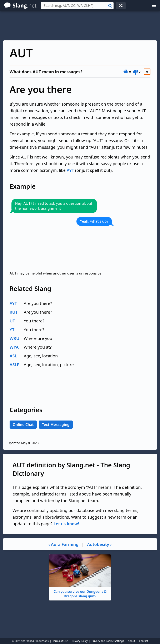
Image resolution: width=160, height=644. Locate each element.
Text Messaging (56, 424)
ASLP (15, 365)
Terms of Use (60, 641)
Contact (143, 641)
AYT (70, 170)
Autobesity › (99, 544)
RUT (14, 312)
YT (12, 330)
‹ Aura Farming (63, 544)
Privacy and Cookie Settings (108, 641)
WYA (14, 347)
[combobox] (77, 6)
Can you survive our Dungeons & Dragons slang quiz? (80, 576)
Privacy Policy (80, 641)
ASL (13, 356)
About (131, 641)
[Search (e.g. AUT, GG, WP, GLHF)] (77, 6)
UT (12, 321)
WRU (14, 338)
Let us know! (66, 524)
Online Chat (23, 424)
